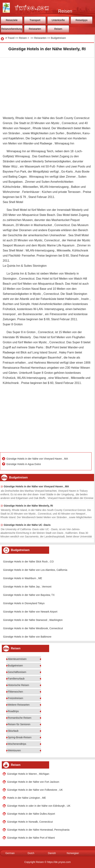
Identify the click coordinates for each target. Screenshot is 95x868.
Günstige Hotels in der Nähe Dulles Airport (31, 814)
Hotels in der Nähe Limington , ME (26, 798)
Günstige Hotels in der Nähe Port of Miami (31, 838)
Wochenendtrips (17, 744)
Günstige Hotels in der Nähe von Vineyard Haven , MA (37, 459)
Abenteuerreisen (17, 659)
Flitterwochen (15, 692)
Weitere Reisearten (19, 705)
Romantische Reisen (20, 718)
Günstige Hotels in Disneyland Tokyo (24, 603)
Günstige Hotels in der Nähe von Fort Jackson (33, 782)
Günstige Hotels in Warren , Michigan (28, 774)
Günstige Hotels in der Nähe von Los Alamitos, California (35, 570)
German (10, 853)
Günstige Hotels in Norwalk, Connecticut (30, 822)
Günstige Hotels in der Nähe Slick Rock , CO (28, 562)
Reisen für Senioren (19, 724)
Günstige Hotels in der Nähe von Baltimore (27, 637)
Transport (35, 20)
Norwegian (73, 853)
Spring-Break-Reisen (20, 737)
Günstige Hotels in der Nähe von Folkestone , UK (35, 790)
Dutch (31, 853)
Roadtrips (13, 711)
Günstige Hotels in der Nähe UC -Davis (27, 525)
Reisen (58, 29)
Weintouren (14, 750)
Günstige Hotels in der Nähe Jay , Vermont (27, 587)
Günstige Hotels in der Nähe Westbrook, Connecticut (33, 628)
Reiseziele (12, 20)
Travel (11, 38)
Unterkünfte (58, 20)
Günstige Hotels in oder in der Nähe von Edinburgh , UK (39, 806)
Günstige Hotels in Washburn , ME (23, 578)
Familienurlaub (16, 679)
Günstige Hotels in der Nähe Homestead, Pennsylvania (38, 830)
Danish (52, 853)
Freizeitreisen (15, 698)
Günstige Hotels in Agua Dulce (24, 464)
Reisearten (35, 29)
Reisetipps (81, 20)
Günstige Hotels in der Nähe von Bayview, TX (29, 595)
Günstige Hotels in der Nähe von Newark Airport (30, 612)
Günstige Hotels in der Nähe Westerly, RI (28, 506)
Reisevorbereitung (12, 29)
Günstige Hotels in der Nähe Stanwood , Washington (33, 620)
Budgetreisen (59, 38)
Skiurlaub (13, 731)
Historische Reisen (18, 685)
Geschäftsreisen (17, 672)
